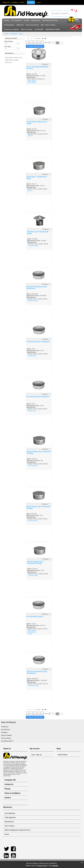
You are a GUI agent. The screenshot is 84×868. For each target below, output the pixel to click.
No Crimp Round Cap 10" (35, 617)
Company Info (10, 780)
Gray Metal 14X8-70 (7, 741)
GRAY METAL (32, 81)
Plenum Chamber (6, 735)
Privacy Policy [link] (42, 866)
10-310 (30, 634)
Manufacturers (9, 822)
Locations (15, 2)
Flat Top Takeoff (6, 738)
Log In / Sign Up (36, 755)
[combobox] (64, 14)
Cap (21, 34)
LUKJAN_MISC (33, 246)
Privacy (7, 789)
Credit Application (10, 817)
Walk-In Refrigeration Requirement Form (17, 830)
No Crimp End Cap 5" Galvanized (38, 397)
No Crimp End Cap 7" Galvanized (38, 342)
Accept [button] (55, 866)
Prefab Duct (5, 727)
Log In (39, 2)
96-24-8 (30, 136)
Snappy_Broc (32, 356)
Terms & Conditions (12, 793)
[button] (15, 38)
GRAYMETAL (32, 82)
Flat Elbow (4, 732)
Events (22, 2)
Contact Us (6, 2)
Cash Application (10, 813)
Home (6, 34)
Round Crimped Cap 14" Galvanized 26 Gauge (35, 562)
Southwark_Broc (33, 301)
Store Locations (9, 826)
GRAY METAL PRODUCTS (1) (14, 58)
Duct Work (14, 34)
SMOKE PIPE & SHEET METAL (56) (12, 61)
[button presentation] (18, 43)
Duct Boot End (6, 730)
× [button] (82, 862)
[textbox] (62, 13)
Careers (31, 2)
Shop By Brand (63, 755)
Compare (45, 64)
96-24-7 (30, 191)
